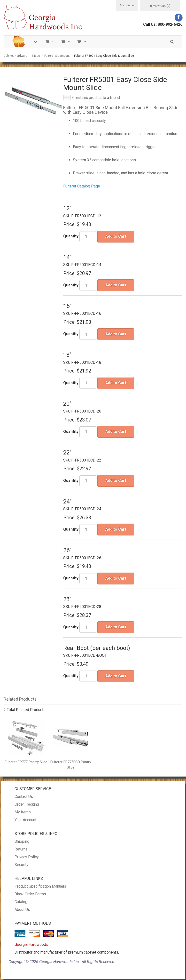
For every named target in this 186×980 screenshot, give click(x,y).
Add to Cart (116, 236)
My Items (23, 812)
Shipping (22, 841)
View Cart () (160, 6)
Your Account (25, 820)
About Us (22, 910)
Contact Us (24, 797)
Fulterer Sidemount (57, 56)
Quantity (71, 236)
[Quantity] (88, 237)
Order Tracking (27, 804)
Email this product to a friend (96, 98)
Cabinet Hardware (15, 56)
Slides (36, 56)
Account (127, 5)
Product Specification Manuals (40, 886)
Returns (21, 849)
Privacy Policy (27, 857)
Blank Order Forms (30, 894)
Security (21, 865)
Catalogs (22, 902)
